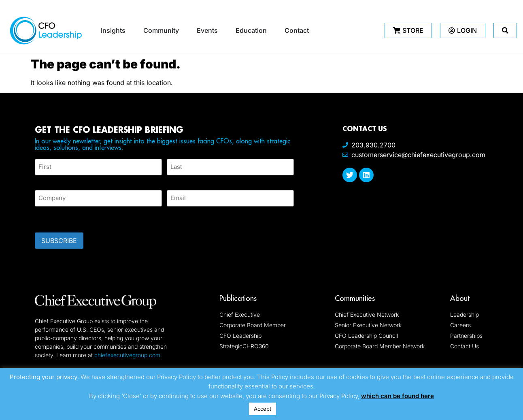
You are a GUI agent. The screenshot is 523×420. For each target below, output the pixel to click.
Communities (355, 298)
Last (173, 180)
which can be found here (398, 396)
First (41, 180)
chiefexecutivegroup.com (127, 355)
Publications (238, 298)
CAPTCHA (51, 217)
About (460, 298)
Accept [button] (263, 409)
